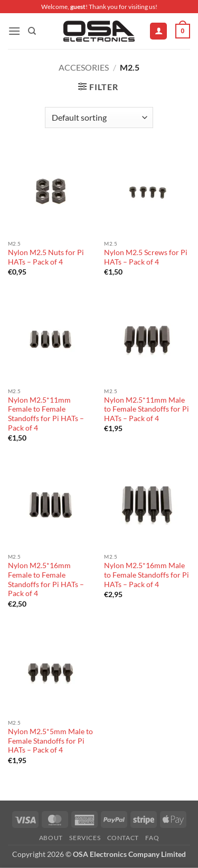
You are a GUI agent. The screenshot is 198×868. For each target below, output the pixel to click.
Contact (123, 838)
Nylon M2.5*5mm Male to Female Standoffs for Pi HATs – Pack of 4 (50, 741)
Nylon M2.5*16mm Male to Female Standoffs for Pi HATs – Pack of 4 (147, 575)
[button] (14, 31)
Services (85, 838)
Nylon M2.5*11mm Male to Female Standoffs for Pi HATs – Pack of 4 (147, 409)
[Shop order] (99, 118)
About (51, 838)
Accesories (84, 67)
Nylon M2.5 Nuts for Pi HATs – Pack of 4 (46, 257)
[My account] (158, 31)
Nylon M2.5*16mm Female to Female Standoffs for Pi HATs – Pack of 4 (46, 579)
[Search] (32, 31)
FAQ (152, 838)
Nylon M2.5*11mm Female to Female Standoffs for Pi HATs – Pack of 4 (46, 414)
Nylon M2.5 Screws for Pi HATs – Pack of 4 (146, 257)
